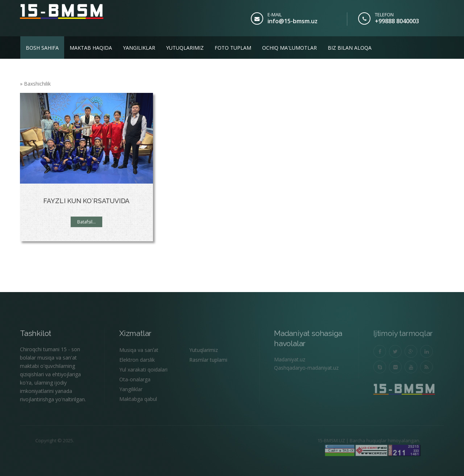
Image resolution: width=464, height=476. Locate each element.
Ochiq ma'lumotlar (289, 48)
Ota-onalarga (135, 379)
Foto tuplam (233, 48)
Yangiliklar (139, 48)
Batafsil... (86, 222)
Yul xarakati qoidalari (143, 370)
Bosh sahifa (42, 48)
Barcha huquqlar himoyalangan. (367, 440)
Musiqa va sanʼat (139, 350)
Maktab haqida (91, 48)
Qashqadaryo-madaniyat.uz (306, 368)
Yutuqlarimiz (185, 48)
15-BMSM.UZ (314, 440)
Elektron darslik (137, 360)
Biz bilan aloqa (350, 48)
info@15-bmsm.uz (293, 21)
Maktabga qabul (138, 399)
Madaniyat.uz (290, 359)
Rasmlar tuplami (208, 360)
